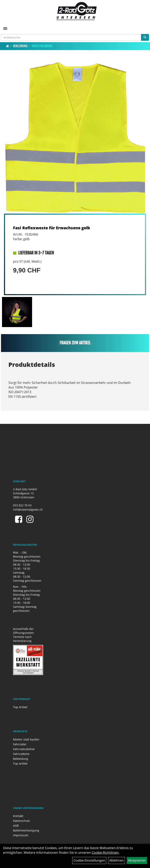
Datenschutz (21, 821)
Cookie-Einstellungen (89, 860)
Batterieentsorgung (26, 830)
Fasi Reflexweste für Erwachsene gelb (52, 228)
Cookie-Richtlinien (105, 853)
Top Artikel (20, 707)
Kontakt (18, 816)
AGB (16, 826)
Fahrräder (20, 744)
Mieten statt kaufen (26, 739)
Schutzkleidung (42, 46)
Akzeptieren (137, 860)
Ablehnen (117, 860)
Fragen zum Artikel (75, 343)
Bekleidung (20, 46)
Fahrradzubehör (24, 749)
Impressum (21, 835)
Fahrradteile (21, 754)
